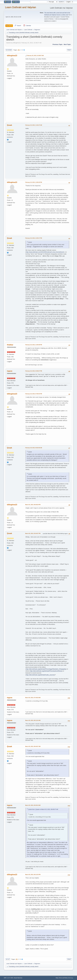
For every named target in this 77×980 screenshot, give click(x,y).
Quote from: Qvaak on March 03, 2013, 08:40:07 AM (43, 809)
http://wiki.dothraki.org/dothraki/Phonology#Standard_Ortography (46, 669)
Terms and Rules (63, 978)
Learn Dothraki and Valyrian (21, 7)
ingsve (10, 371)
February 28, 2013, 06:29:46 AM (34, 448)
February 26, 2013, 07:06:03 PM (34, 394)
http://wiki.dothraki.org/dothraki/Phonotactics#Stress (46, 671)
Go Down (9, 50)
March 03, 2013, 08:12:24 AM (33, 720)
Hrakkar (10, 345)
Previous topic (58, 44)
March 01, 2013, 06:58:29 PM (33, 505)
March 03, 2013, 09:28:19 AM (33, 805)
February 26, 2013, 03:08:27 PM (34, 371)
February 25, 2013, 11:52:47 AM (34, 125)
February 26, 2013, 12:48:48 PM (34, 345)
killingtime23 (12, 56)
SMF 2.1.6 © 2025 (8, 978)
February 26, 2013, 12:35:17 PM (34, 238)
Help (57, 978)
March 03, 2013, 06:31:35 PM (33, 875)
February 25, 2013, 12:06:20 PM (34, 182)
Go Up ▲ (71, 978)
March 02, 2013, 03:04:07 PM (33, 533)
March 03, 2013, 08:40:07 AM (33, 746)
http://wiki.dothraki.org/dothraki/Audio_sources (40, 675)
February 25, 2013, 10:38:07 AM (35, 56)
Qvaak (10, 125)
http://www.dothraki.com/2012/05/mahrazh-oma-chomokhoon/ (45, 252)
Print (69, 50)
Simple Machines (18, 978)
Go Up (8, 959)
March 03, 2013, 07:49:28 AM (33, 698)
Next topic (67, 44)
